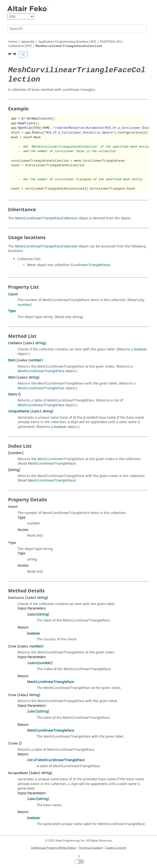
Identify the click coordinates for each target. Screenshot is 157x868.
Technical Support (91, 848)
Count (13, 294)
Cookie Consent (116, 848)
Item (12, 360)
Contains (15, 343)
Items (13, 394)
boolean (141, 349)
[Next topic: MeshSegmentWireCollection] (15, 55)
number (24, 305)
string (77, 317)
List (116, 400)
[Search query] (77, 29)
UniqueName (19, 411)
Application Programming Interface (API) (67, 42)
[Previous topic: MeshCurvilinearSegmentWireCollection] (10, 55)
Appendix (28, 42)
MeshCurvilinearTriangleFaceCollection (46, 218)
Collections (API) (20, 46)
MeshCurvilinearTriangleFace (41, 371)
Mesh (32, 265)
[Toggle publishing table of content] (23, 54)
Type (12, 311)
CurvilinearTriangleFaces (90, 265)
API (110, 42)
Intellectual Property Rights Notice (53, 848)
